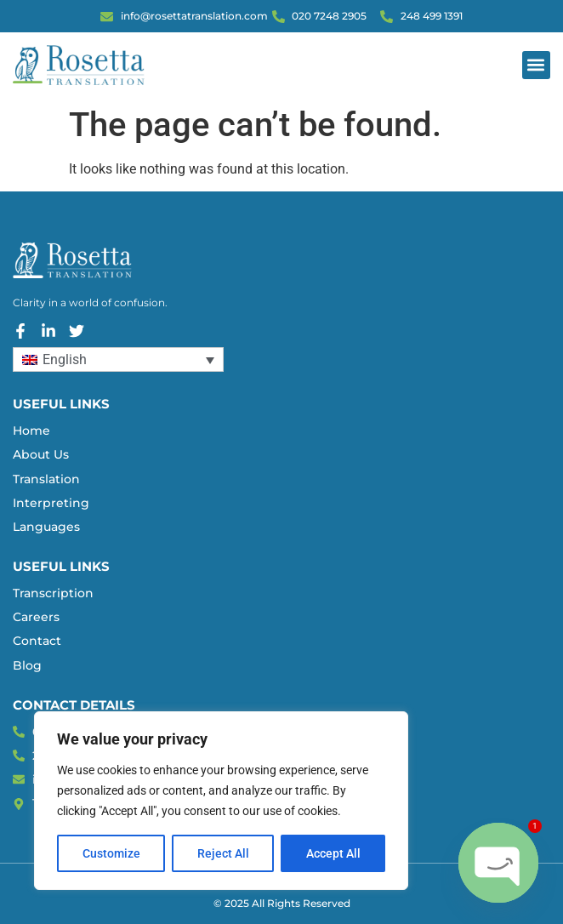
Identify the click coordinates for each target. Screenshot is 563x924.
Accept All (333, 853)
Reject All (223, 853)
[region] (221, 801)
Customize (111, 853)
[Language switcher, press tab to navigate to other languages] (118, 359)
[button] (536, 65)
